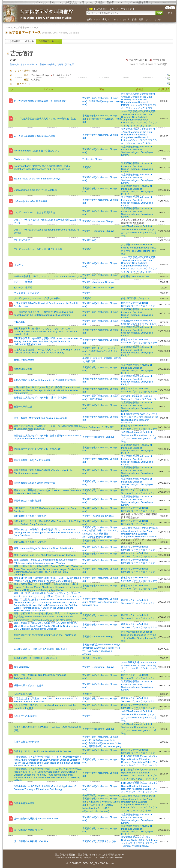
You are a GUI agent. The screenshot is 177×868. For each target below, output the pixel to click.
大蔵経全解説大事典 (24, 360)
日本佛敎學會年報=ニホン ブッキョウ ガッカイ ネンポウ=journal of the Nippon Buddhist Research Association (139, 418)
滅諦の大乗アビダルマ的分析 (29, 685)
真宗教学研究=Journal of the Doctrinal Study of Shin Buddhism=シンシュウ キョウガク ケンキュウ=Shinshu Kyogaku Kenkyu (139, 841)
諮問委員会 (71, 2)
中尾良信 (87, 358)
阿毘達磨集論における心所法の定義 (32, 460)
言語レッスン (146, 19)
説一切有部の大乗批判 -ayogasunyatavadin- (36, 819)
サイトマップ (40, 2)
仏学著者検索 (14, 41)
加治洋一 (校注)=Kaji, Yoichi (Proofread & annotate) (101, 651)
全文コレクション (112, 19)
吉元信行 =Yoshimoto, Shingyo (98, 221)
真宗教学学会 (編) (107, 841)
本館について (56, 2)
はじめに (18, 265)
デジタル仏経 (130, 19)
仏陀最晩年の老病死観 (25, 716)
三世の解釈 (19, 322)
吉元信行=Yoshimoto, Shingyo (98, 282)
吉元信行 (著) (89, 240)
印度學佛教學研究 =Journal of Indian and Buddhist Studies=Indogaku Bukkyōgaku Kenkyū (137, 151)
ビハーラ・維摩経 (23, 287)
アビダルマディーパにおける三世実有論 (34, 212)
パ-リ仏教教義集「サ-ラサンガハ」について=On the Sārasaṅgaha (48, 276)
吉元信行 (87, 167)
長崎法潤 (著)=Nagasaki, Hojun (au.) (101, 795)
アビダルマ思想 (22, 240)
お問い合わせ (86, 2)
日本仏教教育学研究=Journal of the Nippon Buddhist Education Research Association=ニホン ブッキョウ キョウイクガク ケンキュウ (139, 761)
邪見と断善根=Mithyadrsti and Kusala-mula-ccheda (40, 418)
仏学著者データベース (27, 28)
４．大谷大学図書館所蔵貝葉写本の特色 (34, 136)
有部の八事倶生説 (23, 407)
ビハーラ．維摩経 (23, 282)
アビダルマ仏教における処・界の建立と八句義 (38, 249)
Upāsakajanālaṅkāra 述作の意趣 (31, 201)
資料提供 (100, 2)
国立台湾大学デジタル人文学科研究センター (101, 855)
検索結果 (29, 41)
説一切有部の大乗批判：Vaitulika (31, 841)
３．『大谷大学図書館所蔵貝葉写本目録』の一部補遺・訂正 (45, 119)
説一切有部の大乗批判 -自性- (29, 830)
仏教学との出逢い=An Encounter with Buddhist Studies (42, 751)
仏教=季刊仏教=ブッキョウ (135, 298)
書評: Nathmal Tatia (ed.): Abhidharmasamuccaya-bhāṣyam (45, 555)
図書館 (72, 855)
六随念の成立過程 (23, 369)
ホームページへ (163, 2)
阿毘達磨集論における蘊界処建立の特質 (34, 483)
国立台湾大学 (62, 855)
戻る (170, 13)
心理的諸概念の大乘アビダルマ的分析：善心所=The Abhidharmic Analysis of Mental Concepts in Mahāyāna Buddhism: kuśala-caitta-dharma (47, 390)
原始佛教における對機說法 (28, 501)
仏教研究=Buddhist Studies (135, 276)
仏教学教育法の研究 (24, 803)
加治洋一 (87, 658)
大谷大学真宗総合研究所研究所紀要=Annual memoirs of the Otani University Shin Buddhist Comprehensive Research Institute (139, 532)
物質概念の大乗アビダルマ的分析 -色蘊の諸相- (38, 449)
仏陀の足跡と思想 (23, 694)
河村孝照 (108, 358)
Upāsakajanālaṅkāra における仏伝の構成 (35, 190)
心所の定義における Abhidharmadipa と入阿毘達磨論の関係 (45, 380)
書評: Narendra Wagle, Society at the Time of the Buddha (43, 548)
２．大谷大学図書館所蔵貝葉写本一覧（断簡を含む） (41, 101)
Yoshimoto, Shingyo (93, 159)
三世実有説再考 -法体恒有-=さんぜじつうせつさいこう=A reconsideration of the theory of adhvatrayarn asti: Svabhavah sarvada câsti (46, 331)
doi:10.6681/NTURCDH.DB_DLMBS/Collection (89, 863)
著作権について (115, 2)
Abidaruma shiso (22, 159)
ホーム (9, 28)
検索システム (93, 19)
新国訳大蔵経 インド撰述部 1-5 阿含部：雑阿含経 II (40, 649)
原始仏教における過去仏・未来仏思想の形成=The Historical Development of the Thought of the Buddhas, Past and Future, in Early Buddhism (47, 532)
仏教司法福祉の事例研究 (26, 742)
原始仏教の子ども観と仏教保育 (30, 542)
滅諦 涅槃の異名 (22, 667)
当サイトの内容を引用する (139, 2)
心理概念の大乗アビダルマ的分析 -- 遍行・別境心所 (40, 398)
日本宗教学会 (95, 399)
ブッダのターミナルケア (26, 293)
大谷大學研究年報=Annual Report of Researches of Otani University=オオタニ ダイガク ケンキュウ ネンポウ (139, 667)
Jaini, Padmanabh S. (93, 427)
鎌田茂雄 (91, 361)
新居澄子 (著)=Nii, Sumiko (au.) (105, 746)
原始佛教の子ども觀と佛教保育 (30, 516)
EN (172, 8)
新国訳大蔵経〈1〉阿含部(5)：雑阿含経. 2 (36, 658)
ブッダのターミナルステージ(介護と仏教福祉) (37, 298)
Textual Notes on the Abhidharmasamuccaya (37, 179)
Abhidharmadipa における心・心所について (36, 151)
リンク (158, 19)
